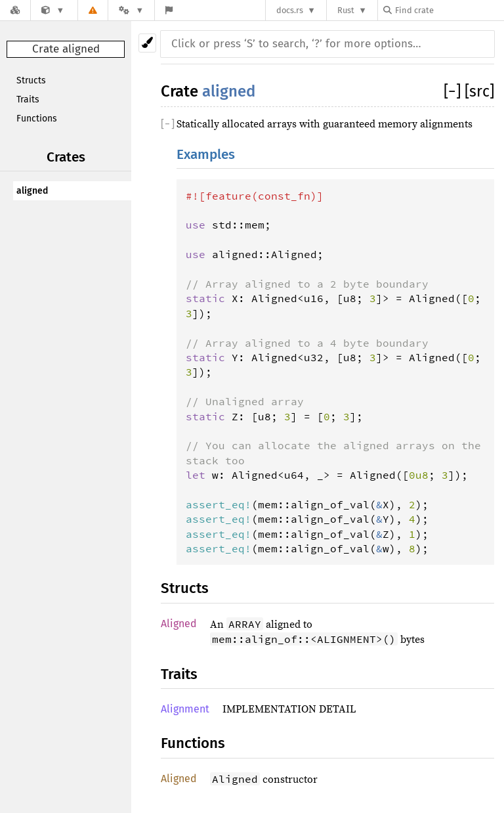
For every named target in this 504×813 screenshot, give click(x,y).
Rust (346, 10)
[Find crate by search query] (449, 10)
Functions (37, 119)
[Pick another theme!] (147, 43)
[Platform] (131, 10)
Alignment (185, 709)
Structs (31, 80)
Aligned (179, 624)
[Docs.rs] (15, 10)
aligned (32, 191)
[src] (479, 91)
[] (454, 91)
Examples (206, 155)
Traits (28, 99)
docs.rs (290, 10)
